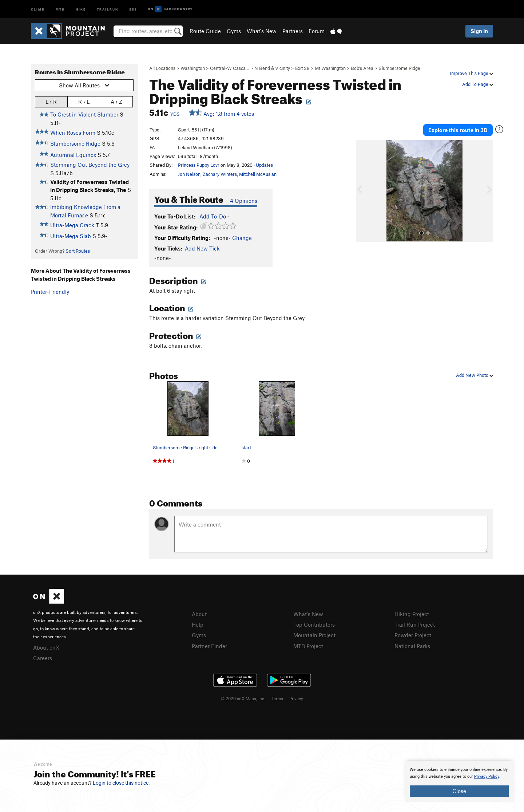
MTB (60, 9)
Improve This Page (471, 73)
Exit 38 (302, 68)
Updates (264, 165)
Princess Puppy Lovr (199, 165)
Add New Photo (475, 375)
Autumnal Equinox (73, 155)
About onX (46, 647)
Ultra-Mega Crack (72, 225)
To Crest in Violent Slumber (84, 114)
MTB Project (308, 646)
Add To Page (478, 84)
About (199, 614)
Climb (38, 9)
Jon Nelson (189, 174)
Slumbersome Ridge (399, 68)
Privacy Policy (487, 776)
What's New (262, 31)
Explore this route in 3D (458, 130)
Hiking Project (412, 614)
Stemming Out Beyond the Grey (90, 165)
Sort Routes (78, 251)
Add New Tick (202, 248)
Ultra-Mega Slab (71, 236)
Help (198, 624)
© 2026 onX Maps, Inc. (243, 698)
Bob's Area (362, 68)
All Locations (162, 68)
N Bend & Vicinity (272, 68)
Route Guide (205, 31)
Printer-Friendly (50, 292)
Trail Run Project (415, 624)
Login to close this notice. (121, 783)
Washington (193, 68)
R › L (84, 101)
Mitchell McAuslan (258, 174)
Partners (293, 31)
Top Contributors (314, 624)
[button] (364, 191)
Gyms (234, 31)
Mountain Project (314, 635)
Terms (277, 698)
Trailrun (108, 9)
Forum (317, 31)
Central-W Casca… (230, 68)
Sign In (479, 31)
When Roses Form (73, 133)
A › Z (116, 101)
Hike (81, 9)
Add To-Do (213, 216)
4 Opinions (244, 201)
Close (459, 791)
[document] (459, 781)
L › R (51, 101)
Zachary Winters (220, 174)
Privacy (296, 698)
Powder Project (413, 635)
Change (242, 238)
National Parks (412, 646)
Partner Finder (209, 646)
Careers (43, 658)
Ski (133, 9)
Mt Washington (330, 68)
